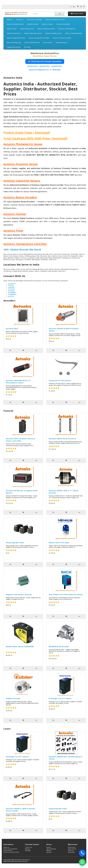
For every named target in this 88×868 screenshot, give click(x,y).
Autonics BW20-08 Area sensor (63, 439)
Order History (72, 849)
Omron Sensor (48, 43)
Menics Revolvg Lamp (14, 43)
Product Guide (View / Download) (27, 132)
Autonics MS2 (12, 328)
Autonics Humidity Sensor (54, 33)
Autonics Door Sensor (14, 33)
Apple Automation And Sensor (21, 860)
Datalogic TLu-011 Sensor (60, 698)
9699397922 (45, 66)
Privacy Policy (8, 851)
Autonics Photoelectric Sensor (55, 20)
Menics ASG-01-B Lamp (59, 542)
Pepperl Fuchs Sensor (14, 47)
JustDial (11, 296)
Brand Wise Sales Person (45, 56)
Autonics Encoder (33, 24)
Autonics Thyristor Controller (62, 38)
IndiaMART (12, 293)
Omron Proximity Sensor (32, 43)
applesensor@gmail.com (39, 70)
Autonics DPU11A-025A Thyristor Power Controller (21, 440)
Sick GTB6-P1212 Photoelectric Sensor (66, 594)
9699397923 (33, 66)
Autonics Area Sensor (27, 29)
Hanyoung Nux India (15, 542)
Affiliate (49, 851)
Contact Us (20, 20)
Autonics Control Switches (67, 29)
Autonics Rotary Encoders (20, 197)
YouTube (11, 289)
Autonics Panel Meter (63, 24)
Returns (27, 849)
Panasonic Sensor (61, 43)
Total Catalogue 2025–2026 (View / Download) (36, 138)
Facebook (12, 284)
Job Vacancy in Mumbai (34, 20)
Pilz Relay (27, 47)
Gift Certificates (51, 849)
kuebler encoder (13, 698)
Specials (49, 852)
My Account (72, 847)
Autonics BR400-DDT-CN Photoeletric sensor (65, 758)
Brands (49, 847)
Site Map (28, 851)
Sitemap (11, 291)
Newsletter (71, 852)
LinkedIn (11, 287)
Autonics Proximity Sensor (15, 24)
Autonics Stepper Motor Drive (16, 38)
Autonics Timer (12, 29)
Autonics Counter (47, 24)
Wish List (71, 851)
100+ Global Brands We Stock (22, 249)
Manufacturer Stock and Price (45, 53)
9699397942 (57, 66)
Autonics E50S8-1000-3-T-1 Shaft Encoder (64, 492)
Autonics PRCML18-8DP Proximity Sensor (64, 330)
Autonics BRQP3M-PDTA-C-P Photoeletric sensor (18, 382)
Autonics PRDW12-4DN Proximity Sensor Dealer (21, 810)
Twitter (11, 285)
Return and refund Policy (11, 852)
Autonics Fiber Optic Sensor (33, 33)
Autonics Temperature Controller (39, 38)
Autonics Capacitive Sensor (46, 29)
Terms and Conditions (10, 849)
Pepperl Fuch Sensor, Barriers (19, 594)
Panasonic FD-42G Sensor (60, 380)
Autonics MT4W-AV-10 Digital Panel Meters (22, 492)
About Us (10, 20)
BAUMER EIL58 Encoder (59, 646)
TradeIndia (12, 294)
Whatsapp (56, 70)
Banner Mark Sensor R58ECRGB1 (20, 646)
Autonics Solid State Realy (74, 33)
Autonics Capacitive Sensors (22, 181)
